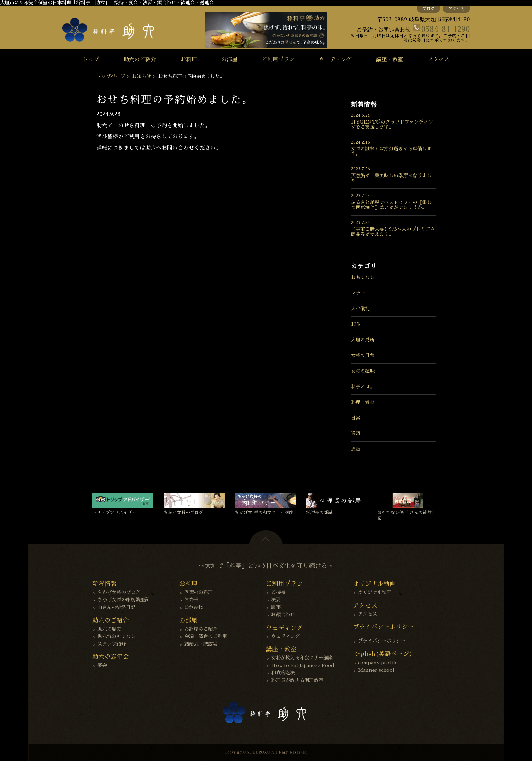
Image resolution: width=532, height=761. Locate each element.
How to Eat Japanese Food (303, 665)
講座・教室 (389, 60)
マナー (358, 293)
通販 (356, 433)
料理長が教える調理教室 (297, 680)
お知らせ (141, 76)
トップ (91, 60)
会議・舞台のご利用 (206, 636)
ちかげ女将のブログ (119, 592)
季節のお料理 (198, 592)
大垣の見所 (363, 340)
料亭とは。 (363, 387)
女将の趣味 (363, 371)
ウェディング (335, 60)
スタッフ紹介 (112, 644)
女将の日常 (363, 355)
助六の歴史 (109, 629)
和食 (356, 324)
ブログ (429, 9)
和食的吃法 (283, 673)
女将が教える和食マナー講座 (302, 658)
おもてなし (363, 277)
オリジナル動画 (375, 592)
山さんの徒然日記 (116, 607)
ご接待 (278, 592)
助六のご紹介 (140, 60)
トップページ (111, 76)
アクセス (456, 9)
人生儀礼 (360, 309)
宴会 (102, 665)
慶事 (276, 607)
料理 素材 (363, 402)
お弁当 (191, 600)
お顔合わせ (283, 615)
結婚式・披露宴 (201, 644)
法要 (276, 600)
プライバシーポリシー (382, 641)
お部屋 (229, 60)
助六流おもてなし (116, 636)
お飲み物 (194, 607)
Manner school (376, 670)
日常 (356, 418)
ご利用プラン (278, 60)
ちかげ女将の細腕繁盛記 (123, 600)
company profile (378, 663)
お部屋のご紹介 (201, 629)
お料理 (189, 60)
